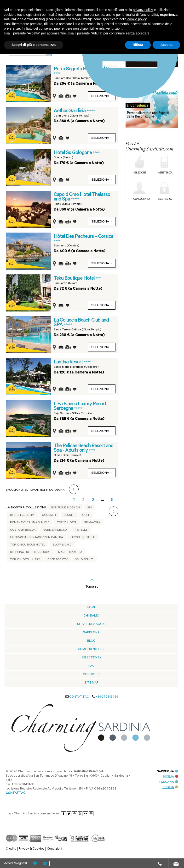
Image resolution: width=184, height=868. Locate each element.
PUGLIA (170, 787)
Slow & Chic (62, 545)
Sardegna (91, 633)
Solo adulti (84, 560)
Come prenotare (92, 649)
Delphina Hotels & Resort (30, 552)
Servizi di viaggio (91, 624)
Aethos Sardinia (70, 111)
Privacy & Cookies (32, 849)
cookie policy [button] (137, 19)
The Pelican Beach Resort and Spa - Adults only (83, 448)
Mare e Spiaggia (70, 552)
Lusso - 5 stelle (83, 538)
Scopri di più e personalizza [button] (34, 45)
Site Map (92, 683)
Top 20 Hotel (67, 523)
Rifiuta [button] (138, 45)
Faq (92, 666)
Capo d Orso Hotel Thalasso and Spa (82, 197)
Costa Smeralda (23, 530)
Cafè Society (57, 560)
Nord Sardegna (55, 530)
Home (91, 608)
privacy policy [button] (143, 10)
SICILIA (170, 777)
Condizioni (55, 849)
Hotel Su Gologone (73, 153)
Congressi (92, 675)
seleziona (102, 138)
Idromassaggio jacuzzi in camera (37, 538)
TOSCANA (168, 782)
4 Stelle (81, 530)
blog (91, 641)
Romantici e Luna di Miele (30, 523)
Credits (11, 849)
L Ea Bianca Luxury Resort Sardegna (80, 407)
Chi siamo (91, 616)
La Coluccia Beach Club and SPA (81, 323)
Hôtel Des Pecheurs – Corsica (83, 237)
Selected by (92, 658)
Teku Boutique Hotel (75, 279)
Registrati (21, 864)
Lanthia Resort (69, 362)
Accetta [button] (166, 45)
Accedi (9, 864)
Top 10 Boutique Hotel (28, 545)
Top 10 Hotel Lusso (25, 560)
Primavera (92, 523)
